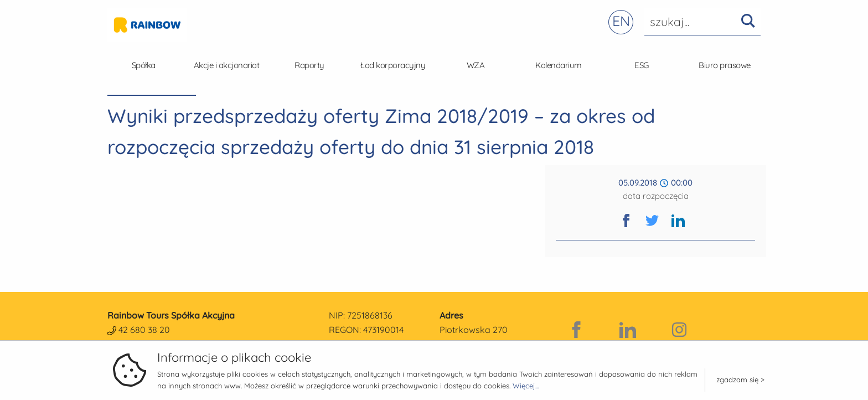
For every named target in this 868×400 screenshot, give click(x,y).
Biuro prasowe (725, 65)
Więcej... (526, 386)
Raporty (309, 65)
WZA (476, 65)
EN (621, 21)
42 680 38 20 (144, 330)
